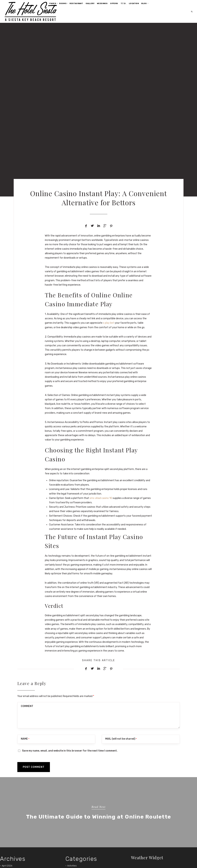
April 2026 (7, 866)
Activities (72, 866)
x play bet (109, 323)
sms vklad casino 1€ (101, 498)
